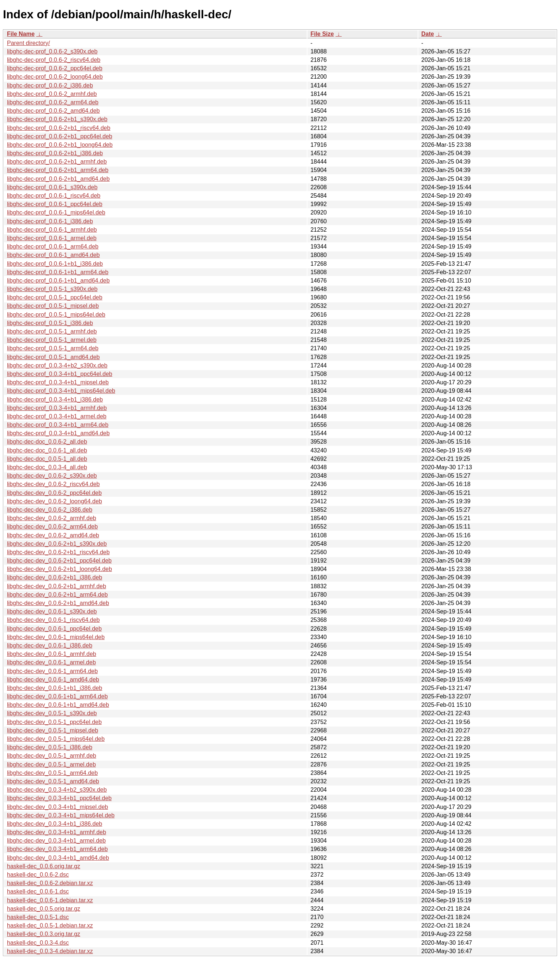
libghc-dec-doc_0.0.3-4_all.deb (47, 467)
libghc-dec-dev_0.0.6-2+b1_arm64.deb (57, 595)
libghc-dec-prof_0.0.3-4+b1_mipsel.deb (58, 382)
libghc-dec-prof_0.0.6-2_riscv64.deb (54, 60)
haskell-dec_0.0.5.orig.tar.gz (44, 909)
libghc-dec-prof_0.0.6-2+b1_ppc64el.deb (60, 136)
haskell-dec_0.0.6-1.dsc (38, 891)
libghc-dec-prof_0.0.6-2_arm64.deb (53, 102)
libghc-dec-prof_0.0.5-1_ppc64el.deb (55, 297)
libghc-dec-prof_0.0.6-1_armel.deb (52, 238)
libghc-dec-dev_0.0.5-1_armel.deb (51, 764)
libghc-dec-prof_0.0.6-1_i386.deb (50, 221)
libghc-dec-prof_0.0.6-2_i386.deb (50, 85)
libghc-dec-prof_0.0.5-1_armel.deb (52, 340)
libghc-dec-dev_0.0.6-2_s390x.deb (52, 476)
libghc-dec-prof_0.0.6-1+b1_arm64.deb (58, 272)
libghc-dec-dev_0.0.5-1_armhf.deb (52, 756)
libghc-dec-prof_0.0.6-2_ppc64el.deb (55, 68)
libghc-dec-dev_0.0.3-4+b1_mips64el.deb (61, 815)
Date (428, 34)
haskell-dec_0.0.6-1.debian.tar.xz (50, 900)
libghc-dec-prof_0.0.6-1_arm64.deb (53, 247)
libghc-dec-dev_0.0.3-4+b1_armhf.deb (57, 832)
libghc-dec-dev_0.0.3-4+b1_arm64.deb (57, 849)
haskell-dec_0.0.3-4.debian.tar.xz (50, 951)
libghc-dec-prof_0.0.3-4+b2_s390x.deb (57, 365)
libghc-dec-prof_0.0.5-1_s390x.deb (52, 289)
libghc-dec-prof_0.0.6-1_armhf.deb (52, 230)
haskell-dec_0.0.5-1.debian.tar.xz (50, 926)
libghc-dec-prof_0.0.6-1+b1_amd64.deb (58, 281)
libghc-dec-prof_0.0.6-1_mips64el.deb (56, 212)
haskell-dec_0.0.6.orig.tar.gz (44, 866)
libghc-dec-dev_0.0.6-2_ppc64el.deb (54, 493)
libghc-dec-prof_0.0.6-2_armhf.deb (52, 94)
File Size (322, 34)
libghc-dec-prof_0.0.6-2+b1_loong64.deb (60, 145)
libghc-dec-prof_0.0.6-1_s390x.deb (52, 187)
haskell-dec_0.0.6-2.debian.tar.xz (50, 883)
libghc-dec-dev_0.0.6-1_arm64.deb (52, 671)
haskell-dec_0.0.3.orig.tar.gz (44, 934)
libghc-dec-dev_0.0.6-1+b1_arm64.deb (57, 696)
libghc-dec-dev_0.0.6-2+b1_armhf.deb (57, 586)
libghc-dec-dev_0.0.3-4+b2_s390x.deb (57, 790)
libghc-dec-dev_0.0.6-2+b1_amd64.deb (58, 603)
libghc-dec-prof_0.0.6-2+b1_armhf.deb (57, 162)
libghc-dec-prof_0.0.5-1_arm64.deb (53, 348)
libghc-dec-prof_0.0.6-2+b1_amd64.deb (58, 179)
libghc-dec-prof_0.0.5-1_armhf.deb (52, 331)
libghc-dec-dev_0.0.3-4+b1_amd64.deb (58, 858)
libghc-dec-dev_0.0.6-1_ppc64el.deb (54, 629)
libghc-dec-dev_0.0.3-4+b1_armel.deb (56, 841)
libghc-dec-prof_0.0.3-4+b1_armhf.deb (57, 408)
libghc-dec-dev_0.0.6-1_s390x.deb (52, 611)
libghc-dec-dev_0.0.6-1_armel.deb (51, 662)
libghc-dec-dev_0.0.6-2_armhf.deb (52, 518)
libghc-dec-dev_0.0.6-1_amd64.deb (53, 680)
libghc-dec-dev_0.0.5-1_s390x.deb (52, 713)
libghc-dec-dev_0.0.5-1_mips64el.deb (56, 739)
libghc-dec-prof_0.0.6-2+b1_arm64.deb (58, 170)
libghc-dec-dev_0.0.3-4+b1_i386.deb (55, 824)
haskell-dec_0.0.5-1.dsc (38, 917)
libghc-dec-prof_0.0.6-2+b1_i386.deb (55, 153)
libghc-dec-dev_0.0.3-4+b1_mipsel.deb (57, 807)
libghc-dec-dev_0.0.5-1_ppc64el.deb (54, 722)
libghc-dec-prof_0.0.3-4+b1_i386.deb (55, 400)
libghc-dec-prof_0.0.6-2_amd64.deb (53, 111)
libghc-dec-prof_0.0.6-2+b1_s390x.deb (57, 119)
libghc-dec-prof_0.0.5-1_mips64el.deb (56, 315)
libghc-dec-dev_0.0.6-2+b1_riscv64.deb (58, 552)
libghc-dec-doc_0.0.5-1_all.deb (47, 459)
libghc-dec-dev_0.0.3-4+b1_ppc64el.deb (59, 798)
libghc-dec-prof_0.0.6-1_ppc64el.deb (55, 204)
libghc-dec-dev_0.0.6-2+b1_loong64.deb (59, 569)
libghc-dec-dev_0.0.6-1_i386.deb (50, 645)
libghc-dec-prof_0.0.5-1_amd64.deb (53, 357)
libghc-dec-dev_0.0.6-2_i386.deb (50, 510)
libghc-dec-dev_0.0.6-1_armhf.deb (52, 654)
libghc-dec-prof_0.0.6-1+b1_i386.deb (55, 264)
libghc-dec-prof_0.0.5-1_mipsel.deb (53, 306)
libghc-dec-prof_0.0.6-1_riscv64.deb (54, 196)
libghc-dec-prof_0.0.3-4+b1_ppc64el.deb (60, 374)
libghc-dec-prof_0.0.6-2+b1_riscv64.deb (59, 128)
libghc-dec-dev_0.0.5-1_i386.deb (50, 747)
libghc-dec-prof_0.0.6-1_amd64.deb (53, 255)
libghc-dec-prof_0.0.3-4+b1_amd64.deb (58, 433)
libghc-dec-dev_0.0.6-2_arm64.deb (52, 527)
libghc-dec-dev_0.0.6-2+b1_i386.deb (55, 577)
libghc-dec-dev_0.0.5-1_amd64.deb (53, 781)
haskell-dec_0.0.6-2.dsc (38, 875)
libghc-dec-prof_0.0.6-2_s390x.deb (52, 51)
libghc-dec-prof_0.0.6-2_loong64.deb (55, 77)
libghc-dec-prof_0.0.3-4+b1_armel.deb (57, 416)
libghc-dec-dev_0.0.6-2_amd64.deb (53, 535)
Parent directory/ (28, 43)
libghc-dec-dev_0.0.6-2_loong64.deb (55, 501)
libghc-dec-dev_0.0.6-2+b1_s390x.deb (57, 544)
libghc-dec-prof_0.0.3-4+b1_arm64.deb (58, 425)
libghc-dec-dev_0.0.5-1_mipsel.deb (53, 730)
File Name (21, 34)
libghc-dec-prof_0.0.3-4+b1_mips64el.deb (61, 391)
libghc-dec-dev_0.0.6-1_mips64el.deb (56, 637)
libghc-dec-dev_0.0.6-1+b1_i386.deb (55, 688)
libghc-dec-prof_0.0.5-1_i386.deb (50, 323)
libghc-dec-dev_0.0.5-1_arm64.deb (52, 773)
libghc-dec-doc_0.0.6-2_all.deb (47, 442)
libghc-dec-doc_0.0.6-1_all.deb (47, 450)
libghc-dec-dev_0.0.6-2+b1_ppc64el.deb (59, 561)
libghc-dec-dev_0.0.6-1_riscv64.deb (53, 620)
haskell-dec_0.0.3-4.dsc (38, 943)
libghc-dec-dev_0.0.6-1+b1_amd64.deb (58, 705)
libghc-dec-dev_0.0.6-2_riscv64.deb (53, 484)
